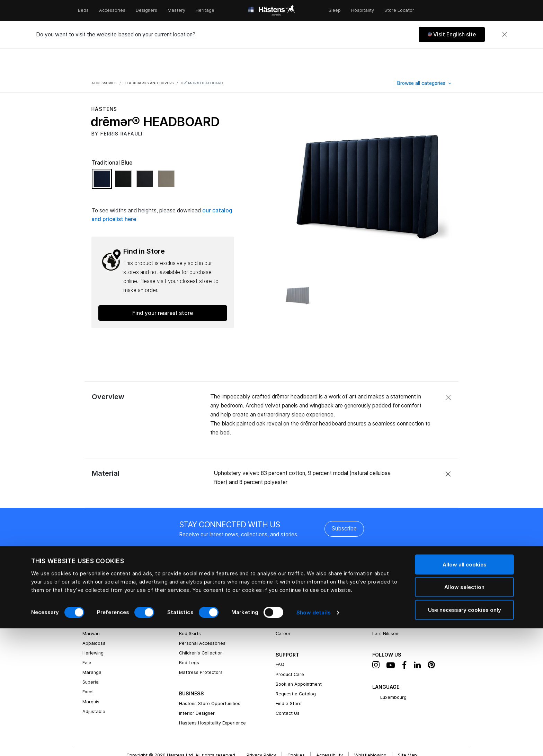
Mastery (176, 10)
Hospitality (363, 10)
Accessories (112, 10)
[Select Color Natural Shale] (166, 156)
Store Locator (399, 10)
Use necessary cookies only (465, 737)
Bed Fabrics (385, 569)
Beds (83, 10)
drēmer (90, 598)
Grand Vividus (97, 569)
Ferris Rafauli (386, 578)
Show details (314, 740)
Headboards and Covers (205, 588)
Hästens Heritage (295, 569)
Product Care (290, 649)
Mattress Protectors (201, 647)
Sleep (335, 10)
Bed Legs (189, 637)
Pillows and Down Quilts (204, 578)
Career (283, 608)
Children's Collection (201, 627)
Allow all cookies (465, 692)
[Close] (505, 35)
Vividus (90, 578)
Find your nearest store (163, 287)
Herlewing (93, 627)
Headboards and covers (149, 57)
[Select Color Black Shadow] (125, 156)
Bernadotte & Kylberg (395, 588)
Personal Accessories (202, 618)
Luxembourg (389, 672)
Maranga (92, 647)
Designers (146, 10)
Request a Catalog (296, 668)
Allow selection (464, 715)
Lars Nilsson (385, 608)
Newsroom (287, 588)
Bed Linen (189, 569)
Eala (87, 637)
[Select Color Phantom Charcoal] (146, 156)
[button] (452, 34)
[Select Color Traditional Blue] (104, 156)
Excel (88, 666)
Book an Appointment (299, 658)
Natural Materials (294, 578)
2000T (90, 588)
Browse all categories (422, 58)
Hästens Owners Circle (300, 598)
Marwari (91, 608)
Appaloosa (94, 618)
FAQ (280, 639)
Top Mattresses (196, 598)
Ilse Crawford (387, 598)
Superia (91, 656)
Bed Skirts (190, 608)
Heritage (205, 10)
